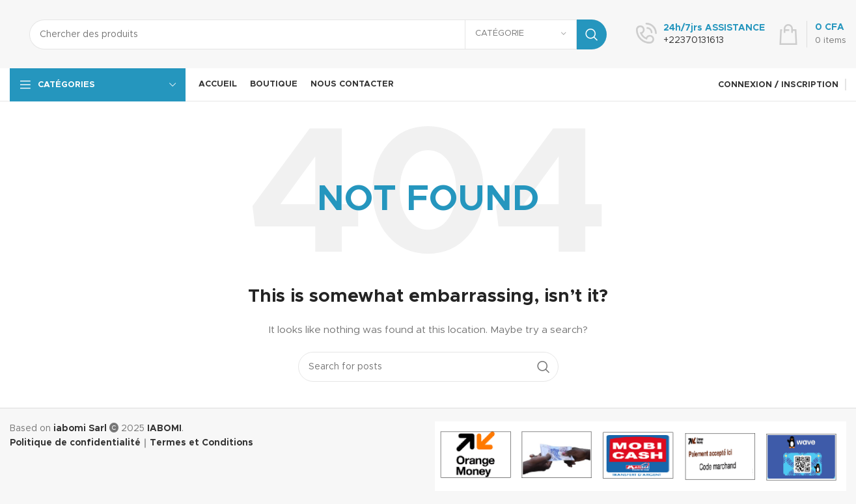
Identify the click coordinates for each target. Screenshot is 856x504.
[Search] (318, 34)
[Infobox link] (700, 34)
